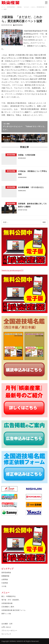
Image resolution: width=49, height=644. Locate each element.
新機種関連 (5, 576)
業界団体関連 (19, 25)
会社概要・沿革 (7, 624)
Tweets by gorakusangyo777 (12, 270)
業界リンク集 (6, 614)
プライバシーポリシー (9, 630)
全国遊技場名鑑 (7, 603)
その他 (4, 586)
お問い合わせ (6, 627)
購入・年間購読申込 (9, 596)
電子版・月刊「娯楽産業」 (11, 600)
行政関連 (5, 583)
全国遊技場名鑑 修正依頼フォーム (13, 610)
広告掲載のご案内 (8, 607)
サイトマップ (6, 634)
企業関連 (5, 579)
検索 (44, 222)
